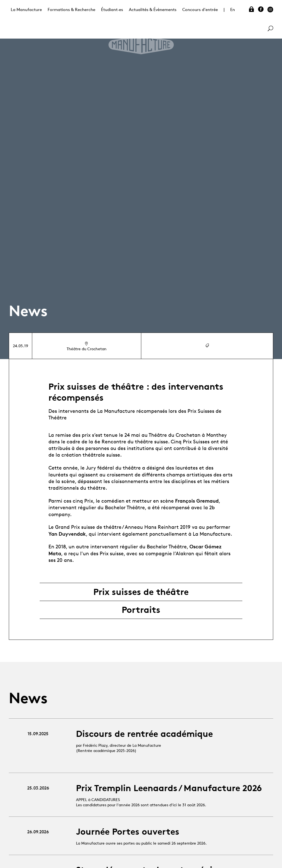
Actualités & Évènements (153, 10)
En (233, 10)
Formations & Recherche (71, 10)
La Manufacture (26, 10)
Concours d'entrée (200, 10)
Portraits (141, 610)
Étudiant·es (112, 10)
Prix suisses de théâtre (141, 592)
